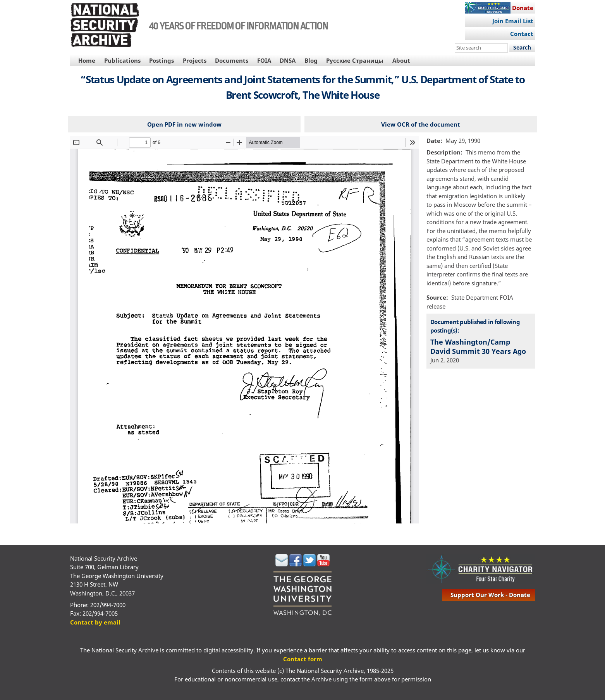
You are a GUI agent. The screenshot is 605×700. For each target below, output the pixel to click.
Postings (162, 60)
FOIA (264, 60)
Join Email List (513, 21)
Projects (195, 60)
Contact (522, 34)
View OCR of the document (421, 124)
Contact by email (95, 622)
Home (87, 60)
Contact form (303, 659)
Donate (523, 8)
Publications (122, 60)
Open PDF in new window (184, 124)
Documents (232, 60)
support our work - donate (490, 595)
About (401, 60)
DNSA (288, 60)
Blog (311, 60)
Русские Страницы (355, 60)
